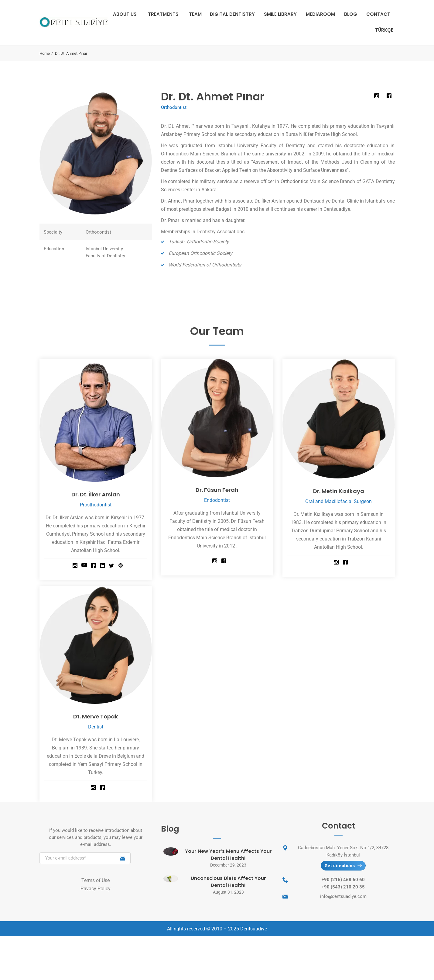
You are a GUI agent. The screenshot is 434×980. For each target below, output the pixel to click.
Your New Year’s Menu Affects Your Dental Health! (228, 855)
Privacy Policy (96, 889)
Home (45, 53)
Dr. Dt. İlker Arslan (96, 494)
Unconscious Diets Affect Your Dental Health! (228, 882)
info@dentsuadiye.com (343, 898)
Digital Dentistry (232, 14)
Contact (378, 14)
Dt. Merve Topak (96, 716)
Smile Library (280, 14)
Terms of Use (96, 880)
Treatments (163, 14)
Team (195, 14)
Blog (351, 14)
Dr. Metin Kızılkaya (339, 491)
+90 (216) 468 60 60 (343, 881)
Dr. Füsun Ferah (217, 490)
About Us (125, 14)
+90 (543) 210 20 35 (343, 889)
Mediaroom (320, 14)
